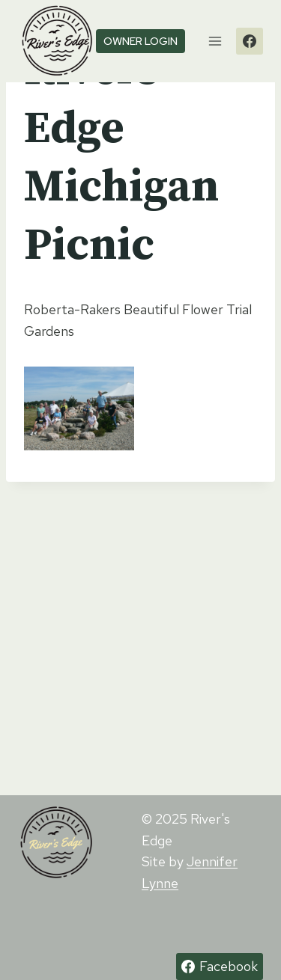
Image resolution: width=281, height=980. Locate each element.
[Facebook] (250, 41)
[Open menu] (215, 41)
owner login (140, 41)
